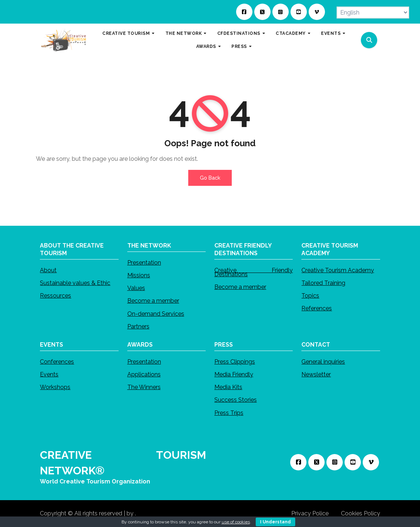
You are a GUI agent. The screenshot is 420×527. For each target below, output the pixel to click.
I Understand (275, 522)
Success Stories (236, 400)
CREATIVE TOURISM (127, 33)
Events (49, 374)
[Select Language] (373, 13)
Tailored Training (323, 283)
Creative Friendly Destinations (254, 272)
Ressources (55, 296)
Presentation (144, 263)
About (48, 270)
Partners (138, 326)
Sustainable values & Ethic (75, 283)
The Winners (144, 387)
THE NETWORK (184, 33)
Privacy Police (310, 513)
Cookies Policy (361, 513)
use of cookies (236, 522)
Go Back (210, 178)
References (317, 308)
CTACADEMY (291, 33)
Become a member (153, 301)
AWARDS (207, 46)
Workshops (55, 387)
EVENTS (332, 33)
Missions (139, 275)
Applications (144, 374)
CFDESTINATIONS (240, 33)
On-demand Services (156, 314)
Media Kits (228, 387)
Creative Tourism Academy (338, 270)
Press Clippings (235, 362)
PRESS (240, 46)
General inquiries (323, 362)
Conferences (57, 362)
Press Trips (229, 413)
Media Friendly (234, 374)
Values (136, 288)
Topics (310, 296)
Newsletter (316, 374)
